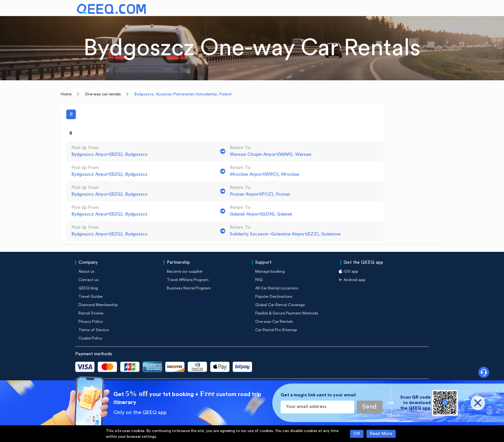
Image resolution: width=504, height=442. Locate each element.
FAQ (259, 280)
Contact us (89, 280)
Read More (381, 434)
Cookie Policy (90, 338)
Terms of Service (94, 330)
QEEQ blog (88, 288)
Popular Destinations (274, 296)
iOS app (351, 271)
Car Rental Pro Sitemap (276, 330)
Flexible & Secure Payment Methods (287, 313)
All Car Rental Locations (277, 288)
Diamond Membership (98, 305)
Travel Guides (91, 296)
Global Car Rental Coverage (280, 305)
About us (86, 271)
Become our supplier (185, 271)
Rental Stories (91, 313)
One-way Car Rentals (274, 322)
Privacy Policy (91, 322)
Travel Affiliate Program (188, 280)
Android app (354, 280)
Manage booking (270, 271)
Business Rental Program (189, 288)
